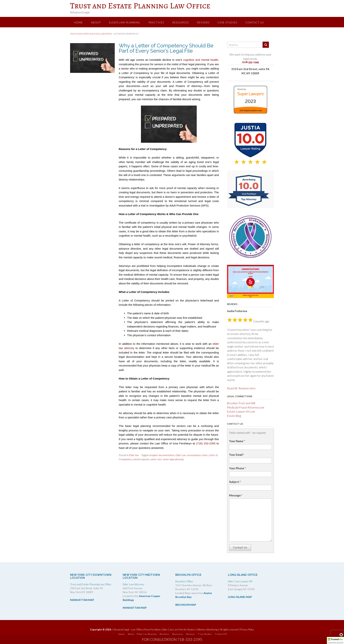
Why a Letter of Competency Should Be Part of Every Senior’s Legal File (166, 48)
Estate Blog (234, 416)
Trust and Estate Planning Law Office (140, 6)
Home (78, 22)
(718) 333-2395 (206, 443)
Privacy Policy (247, 630)
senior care (156, 459)
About (96, 22)
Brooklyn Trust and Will (241, 403)
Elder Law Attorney (134, 584)
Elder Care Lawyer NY (240, 581)
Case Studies (227, 22)
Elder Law (181, 455)
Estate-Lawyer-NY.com (241, 411)
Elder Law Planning (125, 22)
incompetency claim (197, 455)
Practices (156, 22)
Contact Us (240, 548)
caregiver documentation (162, 455)
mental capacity (141, 459)
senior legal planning (173, 459)
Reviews (203, 22)
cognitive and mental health (201, 60)
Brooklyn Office (184, 581)
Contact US (255, 22)
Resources (180, 22)
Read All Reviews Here (241, 388)
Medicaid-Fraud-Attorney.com (246, 407)
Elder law (134, 455)
